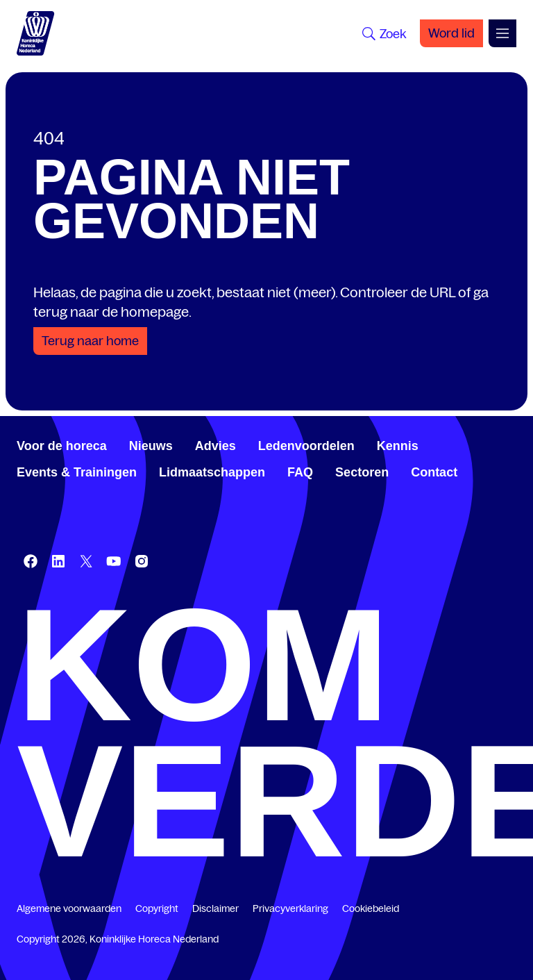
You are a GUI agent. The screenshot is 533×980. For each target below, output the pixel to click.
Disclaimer (215, 908)
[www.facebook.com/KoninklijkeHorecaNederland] (31, 561)
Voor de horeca (62, 446)
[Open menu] (502, 33)
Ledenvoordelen (306, 446)
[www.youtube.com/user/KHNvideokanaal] (114, 561)
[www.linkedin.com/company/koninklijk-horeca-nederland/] (58, 561)
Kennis (398, 446)
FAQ (300, 472)
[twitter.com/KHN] (86, 561)
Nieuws (151, 446)
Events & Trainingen (77, 472)
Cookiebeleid (371, 908)
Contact (434, 472)
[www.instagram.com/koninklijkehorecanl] (142, 561)
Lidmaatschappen (212, 472)
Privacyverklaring (290, 908)
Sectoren (362, 472)
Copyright (157, 908)
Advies (215, 446)
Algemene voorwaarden (69, 908)
